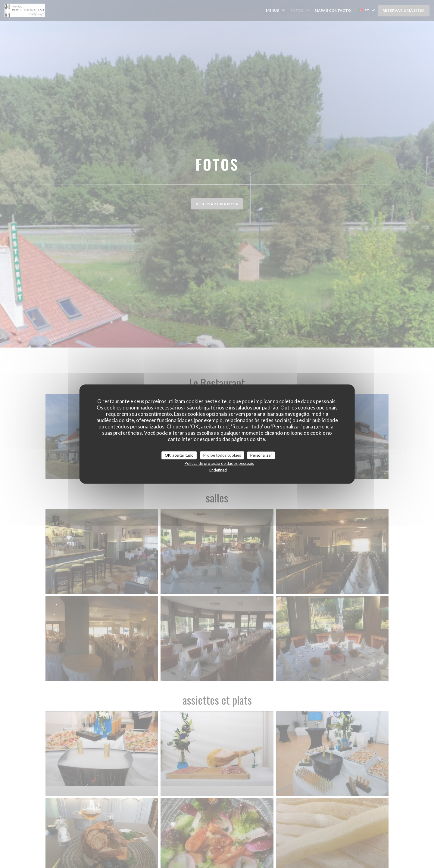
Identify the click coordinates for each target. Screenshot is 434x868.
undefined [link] (218, 470)
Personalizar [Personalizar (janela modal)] (261, 455)
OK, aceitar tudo (179, 455)
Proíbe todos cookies (222, 455)
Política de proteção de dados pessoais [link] (219, 463)
